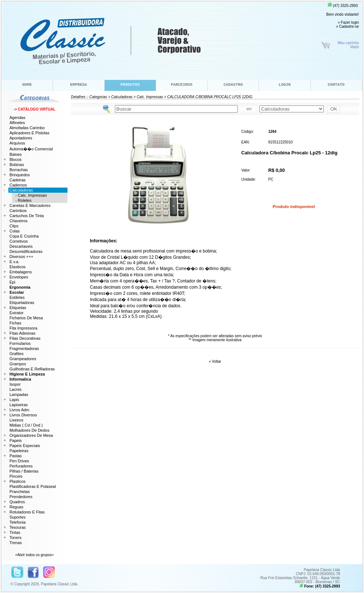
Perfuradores (21, 466)
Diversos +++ (21, 257)
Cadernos (18, 185)
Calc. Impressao (150, 97)
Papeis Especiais (25, 446)
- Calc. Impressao (29, 195)
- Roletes (22, 200)
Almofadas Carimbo (27, 128)
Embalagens (21, 272)
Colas (15, 231)
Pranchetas (20, 492)
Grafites (17, 354)
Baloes (16, 154)
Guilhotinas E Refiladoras (32, 369)
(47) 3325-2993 (343, 6)
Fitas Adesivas (22, 333)
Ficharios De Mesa (26, 318)
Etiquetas (18, 308)
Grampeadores (23, 359)
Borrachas (19, 170)
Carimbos (18, 211)
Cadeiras (18, 180)
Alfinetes (17, 123)
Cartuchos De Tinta (27, 216)
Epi (12, 282)
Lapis (14, 400)
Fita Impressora (23, 328)
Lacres (16, 389)
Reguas (16, 507)
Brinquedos (20, 175)
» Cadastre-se (347, 26)
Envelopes (19, 277)
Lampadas (19, 394)
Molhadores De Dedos (29, 430)
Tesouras (18, 527)
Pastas (16, 456)
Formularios (20, 343)
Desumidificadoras (26, 251)
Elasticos (18, 267)
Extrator (17, 313)
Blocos (16, 159)
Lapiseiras (19, 405)
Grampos (18, 364)
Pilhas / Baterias (24, 471)
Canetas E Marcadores (30, 205)
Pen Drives (19, 461)
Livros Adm (19, 410)
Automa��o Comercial (31, 149)
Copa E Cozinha (24, 236)
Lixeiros (16, 420)
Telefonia (18, 522)
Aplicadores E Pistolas (29, 133)
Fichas (15, 323)
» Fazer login (348, 22)
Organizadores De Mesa (31, 435)
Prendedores (21, 497)
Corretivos (19, 241)
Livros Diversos (23, 415)
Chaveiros (19, 221)
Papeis (16, 440)
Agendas (17, 118)
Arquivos (17, 143)
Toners (16, 538)
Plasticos (18, 481)
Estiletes (17, 297)
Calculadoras (122, 97)
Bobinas (17, 165)
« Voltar (215, 361)
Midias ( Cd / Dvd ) (26, 425)
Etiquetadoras (22, 303)
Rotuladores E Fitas (27, 512)
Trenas (16, 543)
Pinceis (16, 476)
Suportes (18, 517)
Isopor (15, 384)
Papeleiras (19, 451)
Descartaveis (21, 246)
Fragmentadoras (24, 349)
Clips (14, 226)
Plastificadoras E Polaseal (33, 486)
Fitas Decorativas (25, 338)
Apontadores (21, 138)
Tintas (15, 532)
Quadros (17, 502)
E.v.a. (14, 262)
